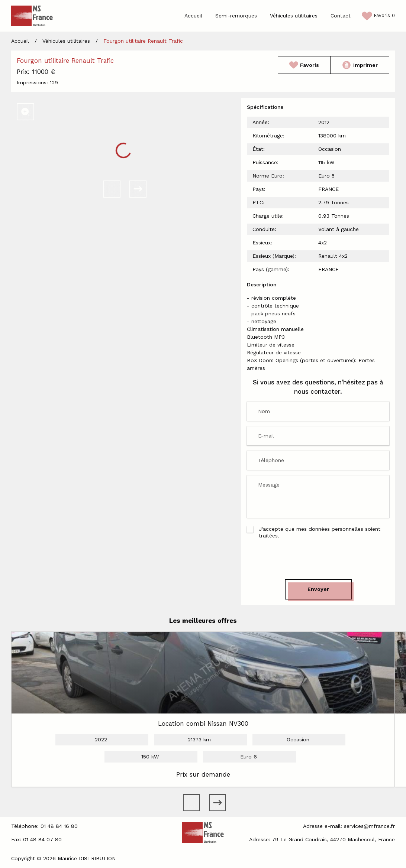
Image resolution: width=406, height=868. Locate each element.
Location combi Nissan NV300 (203, 724)
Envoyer (318, 589)
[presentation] (318, 559)
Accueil (193, 16)
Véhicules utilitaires (294, 16)
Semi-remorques (236, 16)
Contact (341, 16)
